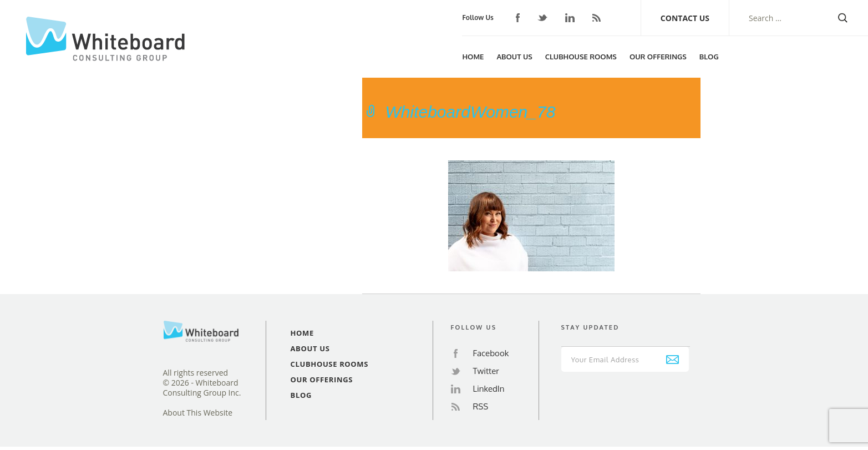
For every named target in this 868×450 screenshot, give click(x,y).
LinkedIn (570, 18)
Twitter (542, 18)
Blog (709, 57)
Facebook (518, 18)
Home (473, 57)
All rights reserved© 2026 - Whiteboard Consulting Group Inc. (202, 383)
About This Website (198, 413)
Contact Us (685, 18)
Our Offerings (658, 57)
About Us (514, 57)
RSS (597, 18)
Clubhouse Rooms (581, 57)
